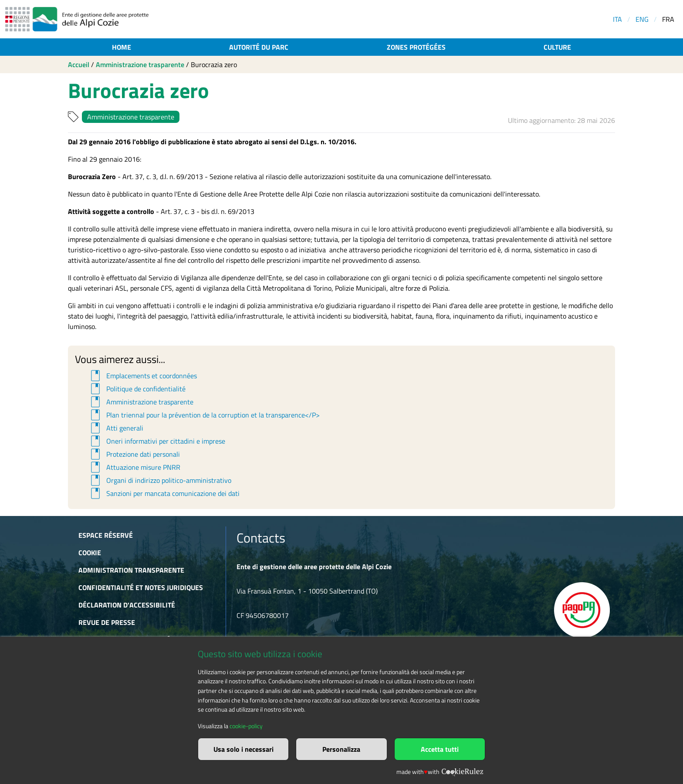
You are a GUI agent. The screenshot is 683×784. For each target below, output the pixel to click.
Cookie (90, 553)
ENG (642, 19)
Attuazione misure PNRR (134, 467)
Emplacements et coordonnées (142, 376)
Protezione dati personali (134, 454)
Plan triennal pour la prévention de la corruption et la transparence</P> (204, 415)
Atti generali (116, 428)
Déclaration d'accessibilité (127, 605)
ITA (617, 19)
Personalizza (341, 749)
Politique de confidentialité (137, 389)
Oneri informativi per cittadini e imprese (157, 441)
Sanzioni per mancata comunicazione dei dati (164, 493)
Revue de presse (107, 622)
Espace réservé (106, 535)
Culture (557, 47)
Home (122, 47)
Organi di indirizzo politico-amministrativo (160, 480)
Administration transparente (131, 570)
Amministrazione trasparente (140, 64)
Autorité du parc (259, 47)
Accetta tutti (440, 749)
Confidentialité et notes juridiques (141, 587)
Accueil (79, 64)
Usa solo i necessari (243, 749)
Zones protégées (416, 47)
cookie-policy (246, 726)
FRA (668, 19)
